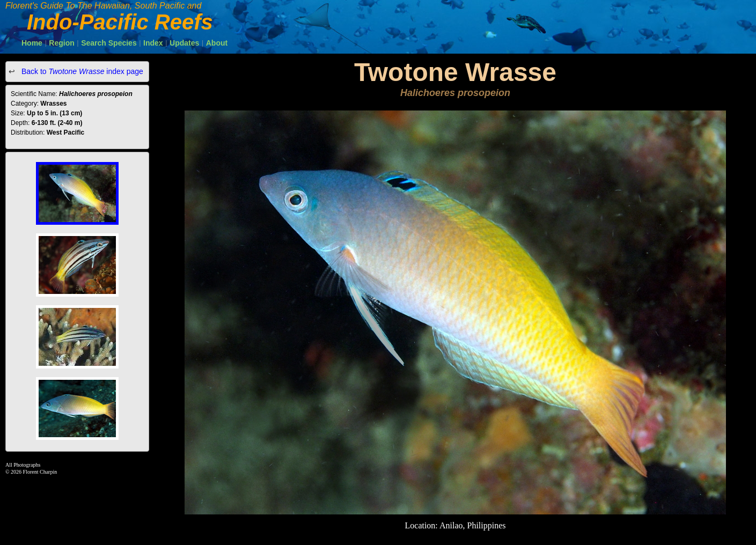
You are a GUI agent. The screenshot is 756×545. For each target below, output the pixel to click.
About (217, 43)
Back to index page (81, 71)
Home (32, 43)
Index (153, 43)
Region (61, 43)
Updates (184, 43)
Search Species (109, 43)
